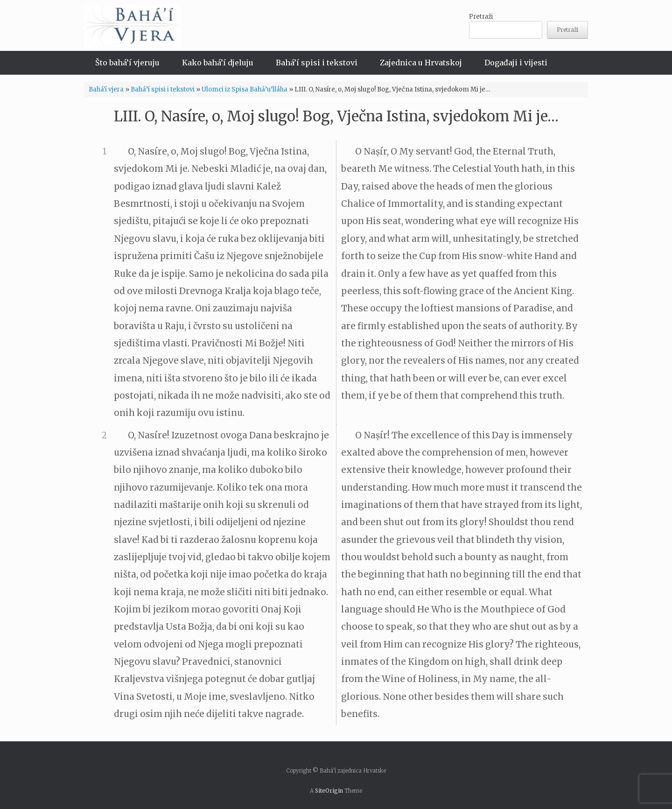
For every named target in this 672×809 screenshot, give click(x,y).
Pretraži (481, 17)
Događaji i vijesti (516, 63)
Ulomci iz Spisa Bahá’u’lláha (245, 89)
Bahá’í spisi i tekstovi (317, 63)
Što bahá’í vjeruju (127, 63)
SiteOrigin (329, 791)
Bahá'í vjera (106, 89)
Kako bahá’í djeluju (218, 63)
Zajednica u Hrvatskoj (421, 63)
